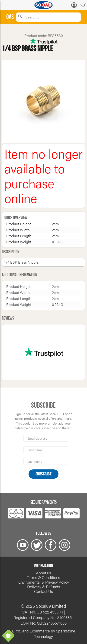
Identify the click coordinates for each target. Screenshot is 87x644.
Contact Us (43, 591)
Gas (10, 17)
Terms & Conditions (43, 577)
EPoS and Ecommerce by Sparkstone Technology (44, 634)
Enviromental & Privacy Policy (44, 582)
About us (43, 573)
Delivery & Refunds (44, 587)
